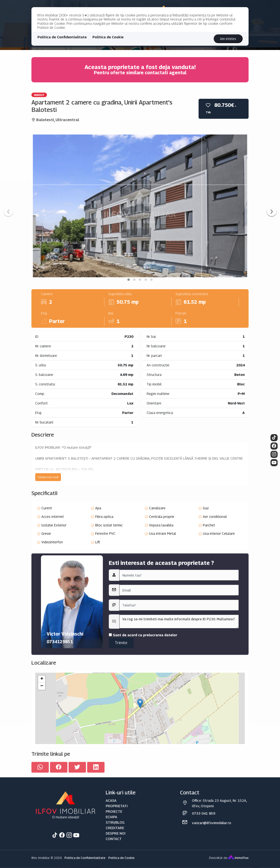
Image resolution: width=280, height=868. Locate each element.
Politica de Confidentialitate (62, 37)
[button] (129, 280)
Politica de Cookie (108, 37)
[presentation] (8, 211)
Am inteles (228, 39)
